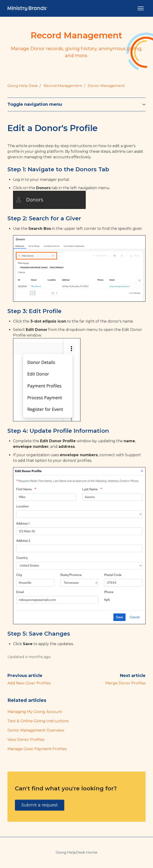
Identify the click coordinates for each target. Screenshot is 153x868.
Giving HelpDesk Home (76, 852)
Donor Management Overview (36, 730)
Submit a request (40, 805)
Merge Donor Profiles (125, 683)
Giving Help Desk (23, 86)
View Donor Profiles (26, 740)
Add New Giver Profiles (29, 683)
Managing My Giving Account (35, 712)
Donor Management (106, 86)
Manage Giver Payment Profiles (37, 749)
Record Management (63, 86)
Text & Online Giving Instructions (38, 721)
